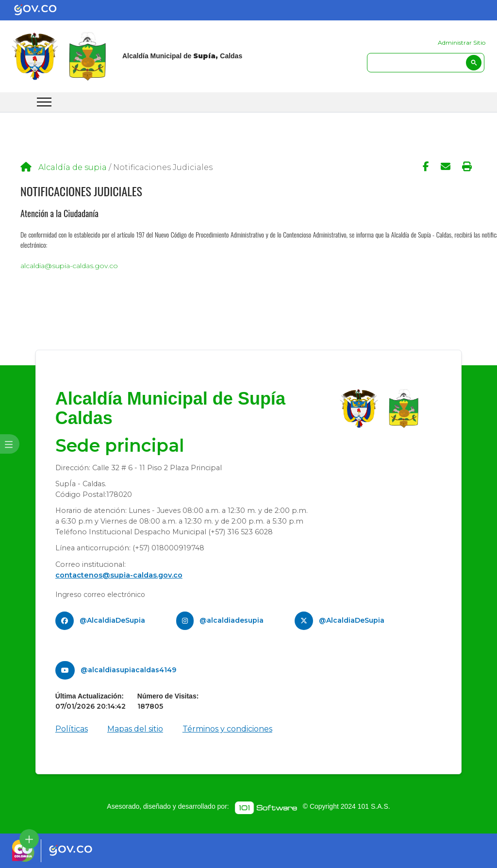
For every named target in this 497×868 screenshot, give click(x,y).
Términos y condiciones (227, 729)
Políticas (72, 729)
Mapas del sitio (135, 729)
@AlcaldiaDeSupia (112, 620)
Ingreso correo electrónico (100, 595)
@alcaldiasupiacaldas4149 (128, 670)
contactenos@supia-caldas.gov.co (119, 575)
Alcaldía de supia (73, 167)
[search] (426, 63)
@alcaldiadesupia (232, 620)
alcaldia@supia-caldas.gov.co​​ (69, 266)
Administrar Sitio (462, 43)
